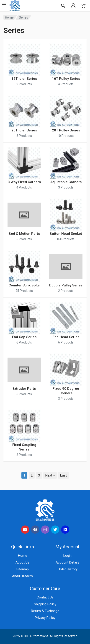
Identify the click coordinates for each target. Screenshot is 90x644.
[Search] (63, 6)
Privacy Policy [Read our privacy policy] (45, 618)
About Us (22, 562)
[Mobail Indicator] (73, 6)
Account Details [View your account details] (67, 562)
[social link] (25, 530)
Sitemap (23, 569)
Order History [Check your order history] (68, 569)
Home (9, 17)
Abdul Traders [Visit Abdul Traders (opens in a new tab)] (22, 576)
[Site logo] (33, 6)
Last (63, 475)
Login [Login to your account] (67, 556)
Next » (50, 475)
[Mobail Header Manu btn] (5, 6)
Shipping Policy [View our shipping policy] (45, 604)
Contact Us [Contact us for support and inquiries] (45, 597)
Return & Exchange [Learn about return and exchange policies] (45, 611)
